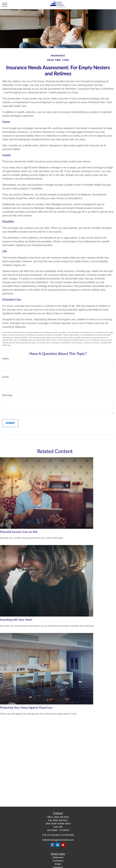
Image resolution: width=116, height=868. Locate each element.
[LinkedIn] (58, 845)
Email (5, 377)
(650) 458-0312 (61, 817)
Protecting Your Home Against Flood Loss (26, 708)
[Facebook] (52, 845)
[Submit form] (10, 423)
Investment (58, 861)
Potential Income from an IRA (19, 532)
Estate (58, 864)
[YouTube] (63, 845)
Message (7, 395)
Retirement (58, 857)
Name (6, 359)
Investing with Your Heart (16, 620)
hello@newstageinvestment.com (58, 840)
